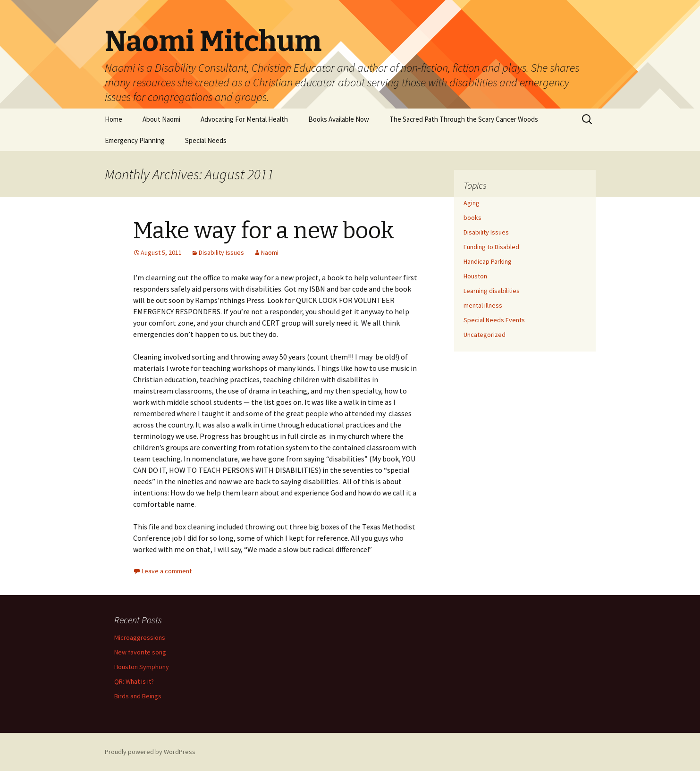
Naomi (270, 252)
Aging (472, 203)
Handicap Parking (488, 261)
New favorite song (140, 652)
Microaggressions (140, 637)
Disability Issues (221, 252)
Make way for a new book (264, 231)
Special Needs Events (494, 320)
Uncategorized (485, 335)
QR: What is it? (134, 681)
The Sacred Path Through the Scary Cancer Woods (464, 119)
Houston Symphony (142, 667)
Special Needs (206, 140)
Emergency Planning (135, 140)
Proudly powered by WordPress (150, 752)
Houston (475, 276)
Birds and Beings (138, 696)
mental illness (483, 305)
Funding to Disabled (491, 247)
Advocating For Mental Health (244, 119)
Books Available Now (339, 119)
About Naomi (161, 119)
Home (114, 119)
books (472, 218)
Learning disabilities (492, 291)
